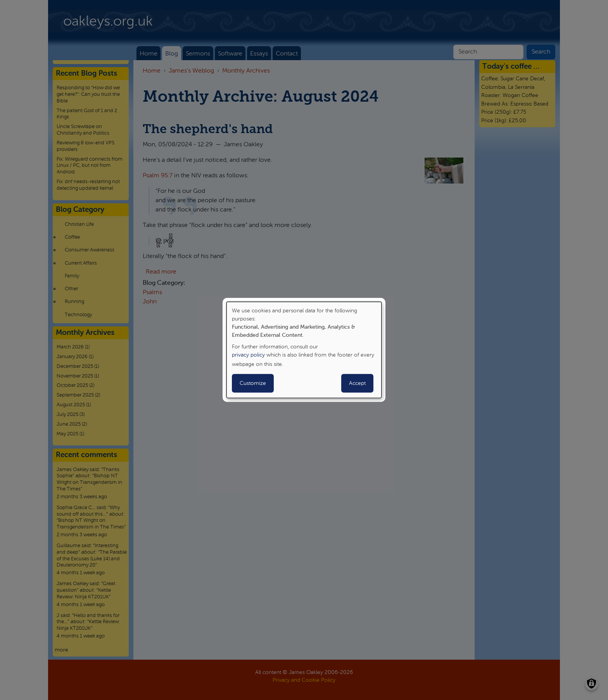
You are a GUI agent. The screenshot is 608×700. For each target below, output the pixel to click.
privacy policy (248, 355)
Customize (253, 383)
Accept (357, 383)
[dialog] (304, 350)
